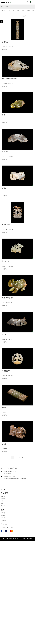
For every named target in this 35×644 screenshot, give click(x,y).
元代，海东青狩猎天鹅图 (10, 79)
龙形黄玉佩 (6, 261)
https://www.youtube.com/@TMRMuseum (16, 479)
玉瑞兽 (4, 444)
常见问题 (3, 513)
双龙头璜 (5, 152)
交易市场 (7, 7)
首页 (2, 7)
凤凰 (3, 115)
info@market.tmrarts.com (10, 476)
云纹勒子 (5, 407)
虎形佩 (4, 334)
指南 (2, 504)
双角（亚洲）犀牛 (8, 298)
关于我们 (3, 496)
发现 (2, 501)
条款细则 (3, 515)
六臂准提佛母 (6, 371)
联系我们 (3, 506)
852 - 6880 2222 (7, 474)
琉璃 (18, 11)
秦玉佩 (4, 188)
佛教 (3, 11)
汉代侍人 (5, 42)
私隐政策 (3, 518)
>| (22, 458)
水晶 (9, 11)
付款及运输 (4, 520)
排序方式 (24, 16)
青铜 (28, 11)
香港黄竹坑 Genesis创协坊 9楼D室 (12, 471)
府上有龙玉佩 (6, 225)
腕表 (23, 11)
